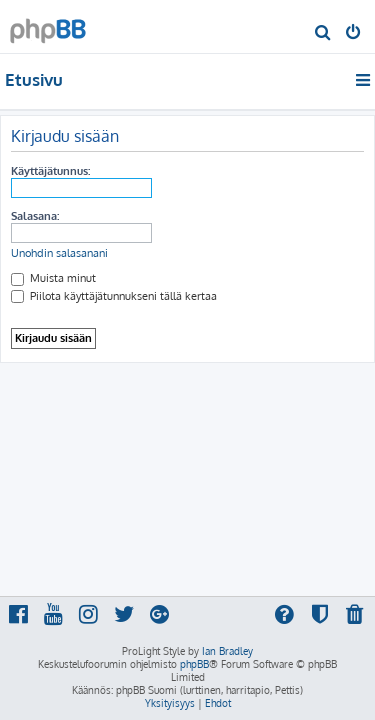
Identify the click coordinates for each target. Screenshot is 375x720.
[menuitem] (323, 34)
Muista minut (53, 278)
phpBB (194, 664)
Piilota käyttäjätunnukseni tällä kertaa (114, 296)
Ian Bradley (227, 651)
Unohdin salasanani (59, 253)
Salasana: (35, 216)
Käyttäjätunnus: (50, 171)
